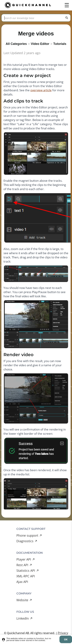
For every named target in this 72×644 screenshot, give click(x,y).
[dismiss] (66, 639)
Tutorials (60, 44)
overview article (41, 90)
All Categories (16, 44)
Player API (24, 559)
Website (22, 600)
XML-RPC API (26, 576)
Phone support (27, 535)
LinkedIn (23, 618)
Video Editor (40, 44)
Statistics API (26, 571)
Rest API (22, 565)
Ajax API (22, 582)
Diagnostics (25, 541)
